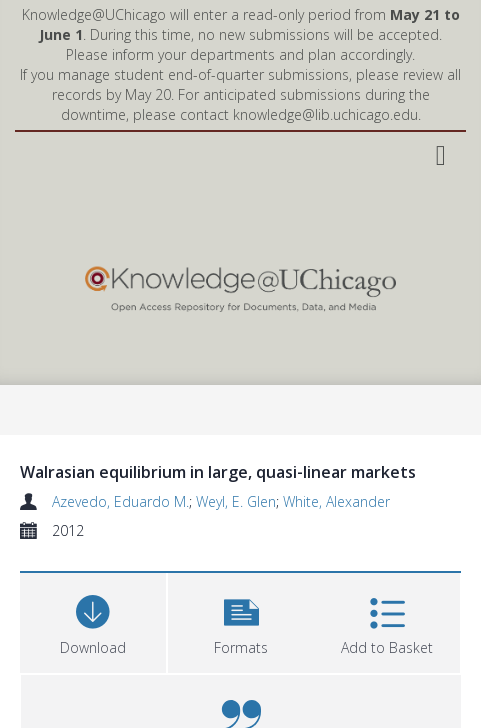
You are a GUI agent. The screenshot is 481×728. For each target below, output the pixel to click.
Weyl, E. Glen (236, 501)
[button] (241, 620)
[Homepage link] (240, 284)
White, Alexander (336, 501)
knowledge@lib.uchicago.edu (325, 114)
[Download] (93, 620)
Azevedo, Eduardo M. (120, 501)
